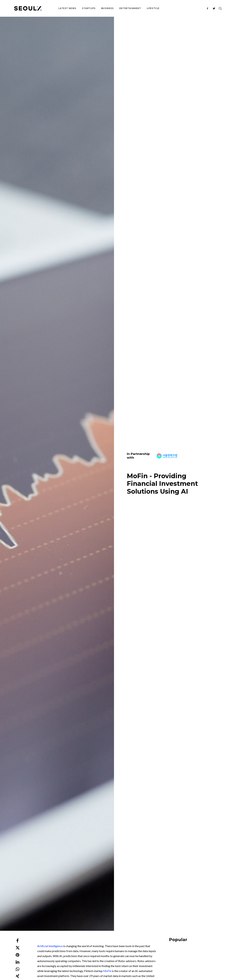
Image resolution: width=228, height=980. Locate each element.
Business (95, 8)
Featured (174, 379)
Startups (77, 8)
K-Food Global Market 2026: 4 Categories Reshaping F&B (189, 286)
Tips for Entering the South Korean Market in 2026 (187, 385)
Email (87, 841)
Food (189, 281)
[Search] (220, 8)
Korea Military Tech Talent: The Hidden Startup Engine (190, 335)
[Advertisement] (117, 642)
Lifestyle (141, 8)
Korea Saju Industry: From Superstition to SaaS (186, 237)
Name (18, 841)
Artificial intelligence (50, 137)
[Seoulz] (22, 8)
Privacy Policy (144, 959)
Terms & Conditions (124, 959)
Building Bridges (177, 281)
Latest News (55, 8)
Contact (94, 908)
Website (156, 841)
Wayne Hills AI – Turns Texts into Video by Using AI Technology (44, 751)
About (93, 903)
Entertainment (118, 8)
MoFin (107, 161)
